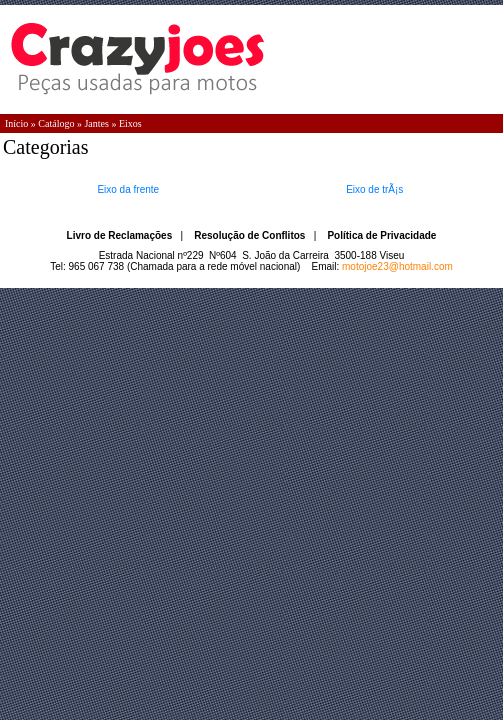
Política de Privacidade (381, 235)
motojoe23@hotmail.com (397, 266)
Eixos (130, 123)
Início (16, 123)
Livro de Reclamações (120, 235)
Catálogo (56, 123)
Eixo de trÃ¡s (374, 189)
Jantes (96, 123)
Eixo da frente (128, 189)
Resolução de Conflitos (249, 235)
